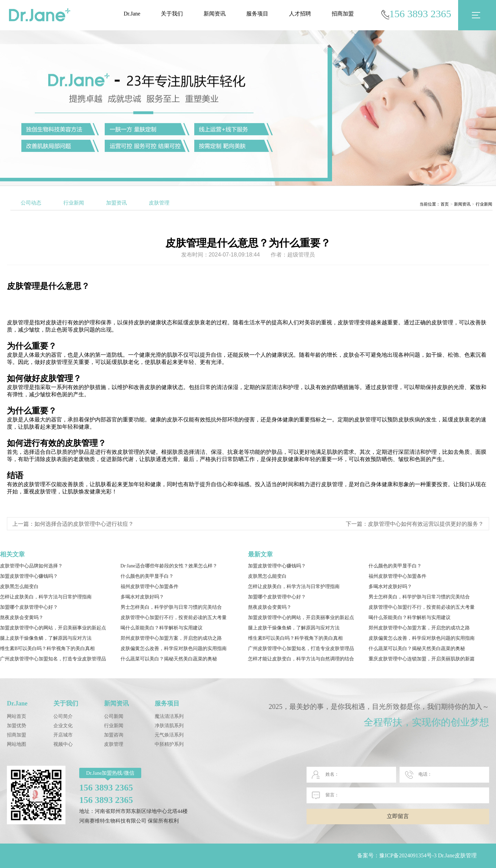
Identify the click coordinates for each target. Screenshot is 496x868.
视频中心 (63, 744)
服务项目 (257, 14)
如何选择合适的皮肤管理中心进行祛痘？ (84, 524)
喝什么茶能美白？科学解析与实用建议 (162, 628)
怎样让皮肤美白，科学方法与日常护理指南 (46, 597)
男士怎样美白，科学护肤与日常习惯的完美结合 (171, 607)
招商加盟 (343, 14)
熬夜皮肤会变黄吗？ (22, 618)
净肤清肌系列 (169, 726)
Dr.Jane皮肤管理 (457, 855)
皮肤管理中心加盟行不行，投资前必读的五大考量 (174, 618)
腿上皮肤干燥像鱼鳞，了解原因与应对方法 (46, 638)
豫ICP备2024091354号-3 (408, 855)
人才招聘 (300, 14)
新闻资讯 (215, 14)
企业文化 (63, 726)
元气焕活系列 (169, 735)
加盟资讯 (116, 203)
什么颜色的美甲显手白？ (147, 576)
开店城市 (63, 735)
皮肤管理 (159, 203)
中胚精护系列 (169, 744)
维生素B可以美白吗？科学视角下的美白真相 (47, 649)
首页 (445, 204)
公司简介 (63, 716)
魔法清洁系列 (169, 716)
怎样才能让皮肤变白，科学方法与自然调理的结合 (301, 659)
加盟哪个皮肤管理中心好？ (29, 607)
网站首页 (17, 716)
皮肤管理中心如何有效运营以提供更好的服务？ (426, 524)
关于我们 (172, 14)
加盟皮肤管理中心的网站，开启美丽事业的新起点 (53, 628)
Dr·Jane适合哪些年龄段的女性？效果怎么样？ (169, 566)
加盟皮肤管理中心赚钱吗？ (29, 576)
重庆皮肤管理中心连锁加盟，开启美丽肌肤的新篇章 (422, 660)
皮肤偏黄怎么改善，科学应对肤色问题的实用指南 (174, 649)
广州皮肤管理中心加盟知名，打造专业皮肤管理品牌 (53, 660)
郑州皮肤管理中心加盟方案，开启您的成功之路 (171, 638)
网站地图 (17, 744)
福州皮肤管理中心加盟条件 (149, 587)
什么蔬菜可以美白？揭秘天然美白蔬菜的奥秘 (169, 659)
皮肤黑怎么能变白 (19, 587)
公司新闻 (114, 716)
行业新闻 (74, 203)
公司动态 (31, 203)
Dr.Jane (132, 14)
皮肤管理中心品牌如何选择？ (31, 566)
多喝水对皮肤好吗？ (142, 597)
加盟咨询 (114, 735)
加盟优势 (17, 726)
